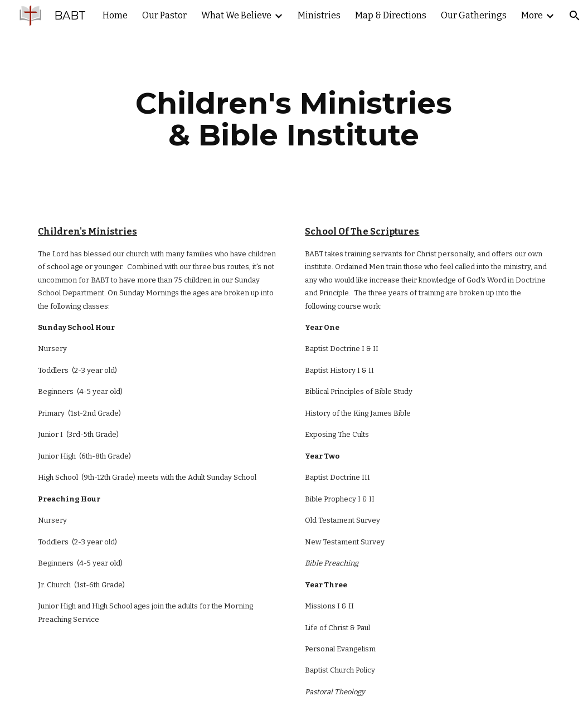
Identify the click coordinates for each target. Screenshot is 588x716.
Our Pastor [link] (164, 15)
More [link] (532, 15)
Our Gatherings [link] (474, 15)
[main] (294, 119)
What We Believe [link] (236, 15)
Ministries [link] (319, 15)
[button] (575, 16)
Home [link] (115, 15)
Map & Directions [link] (391, 15)
